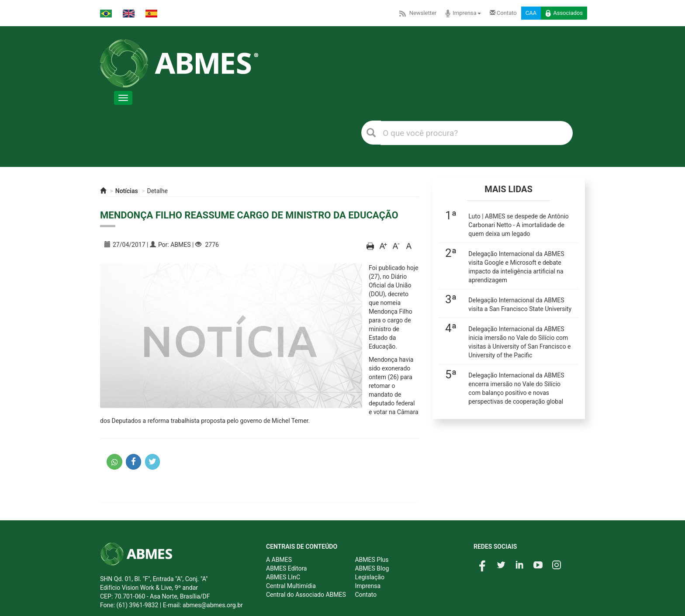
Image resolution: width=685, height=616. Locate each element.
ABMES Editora (286, 568)
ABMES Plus (372, 560)
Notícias (127, 191)
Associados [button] (564, 14)
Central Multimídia (291, 586)
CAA (531, 13)
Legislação (369, 577)
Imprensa (463, 14)
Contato (503, 13)
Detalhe (157, 191)
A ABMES (279, 560)
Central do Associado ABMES (306, 595)
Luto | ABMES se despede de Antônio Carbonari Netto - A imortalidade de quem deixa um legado (519, 225)
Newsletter (417, 13)
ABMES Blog (372, 568)
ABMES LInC (283, 577)
